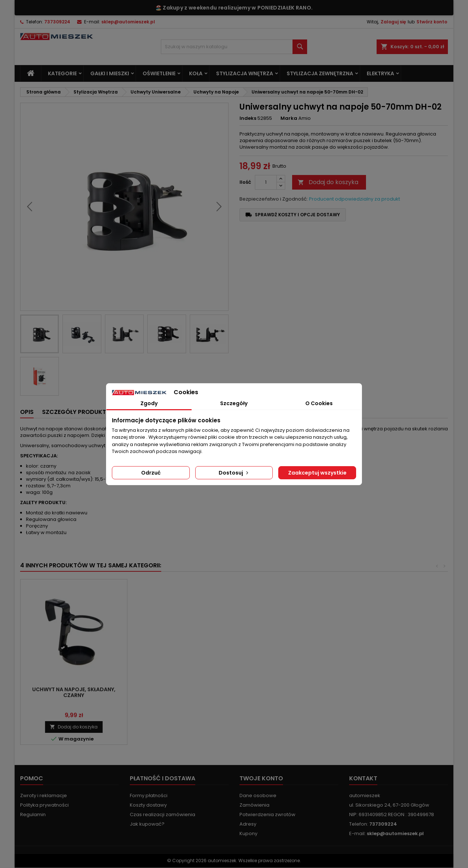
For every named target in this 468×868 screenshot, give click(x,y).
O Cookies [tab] (319, 403)
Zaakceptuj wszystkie (317, 473)
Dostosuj (234, 473)
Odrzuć (151, 473)
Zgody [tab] (149, 403)
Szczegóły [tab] (234, 403)
